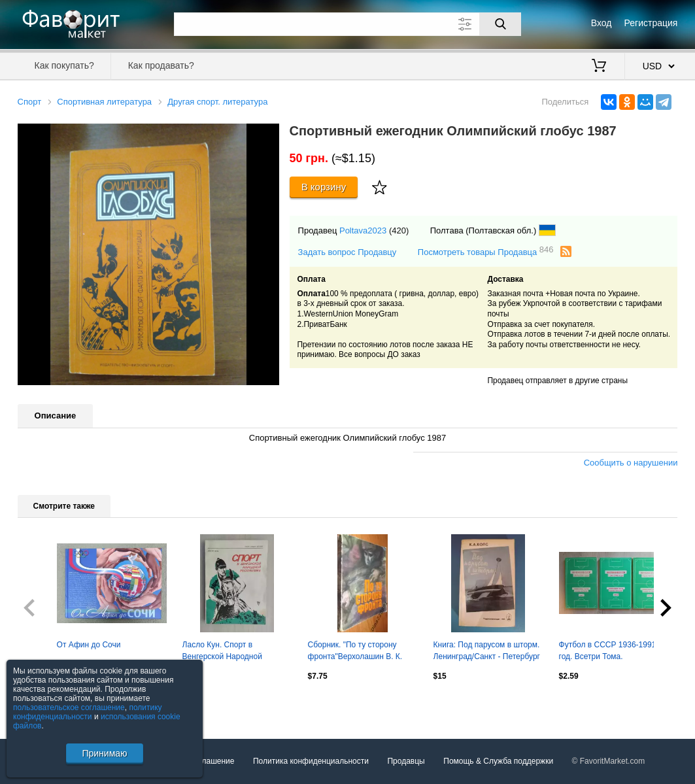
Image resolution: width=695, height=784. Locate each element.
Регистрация (651, 23)
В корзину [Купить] (324, 187)
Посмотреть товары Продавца (486, 251)
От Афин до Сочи (89, 645)
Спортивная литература (104, 102)
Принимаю (104, 753)
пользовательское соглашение (69, 707)
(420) (399, 230)
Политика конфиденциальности (311, 761)
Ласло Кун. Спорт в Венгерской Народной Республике (222, 652)
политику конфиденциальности (88, 712)
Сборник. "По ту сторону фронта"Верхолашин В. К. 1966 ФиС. (355, 652)
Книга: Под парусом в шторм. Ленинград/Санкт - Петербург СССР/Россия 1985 (487, 652)
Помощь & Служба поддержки (498, 761)
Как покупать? (64, 65)
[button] (267, 135)
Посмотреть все (46, 704)
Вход (602, 23)
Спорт (30, 102)
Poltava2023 (363, 230)
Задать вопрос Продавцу (347, 252)
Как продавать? (161, 65)
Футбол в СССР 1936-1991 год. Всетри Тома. (608, 651)
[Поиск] (500, 24)
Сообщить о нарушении (631, 463)
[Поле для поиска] (348, 24)
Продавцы (406, 761)
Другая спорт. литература (217, 102)
